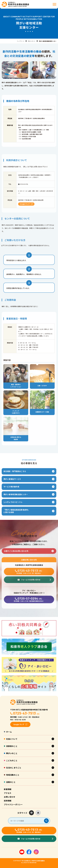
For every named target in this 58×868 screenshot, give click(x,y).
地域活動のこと (13, 775)
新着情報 (8, 789)
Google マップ (25, 207)
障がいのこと (32, 41)
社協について (12, 739)
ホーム (9, 732)
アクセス (8, 793)
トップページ (21, 41)
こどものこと (12, 760)
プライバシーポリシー (13, 804)
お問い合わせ (10, 797)
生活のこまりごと (14, 768)
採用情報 (8, 801)
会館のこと (11, 782)
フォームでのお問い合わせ (31, 582)
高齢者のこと (12, 746)
